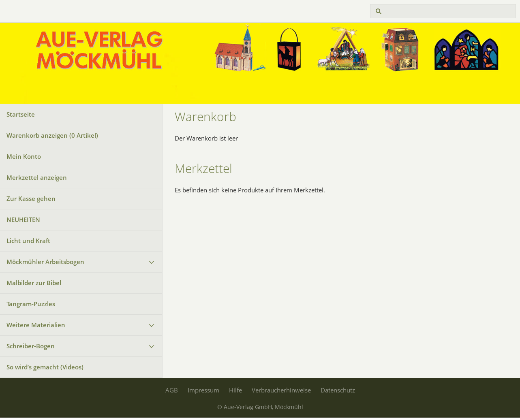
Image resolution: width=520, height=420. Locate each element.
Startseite (21, 114)
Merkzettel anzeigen (37, 177)
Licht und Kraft (28, 241)
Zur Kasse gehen (31, 198)
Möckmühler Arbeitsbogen (45, 262)
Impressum (203, 390)
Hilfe (235, 390)
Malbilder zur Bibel (34, 283)
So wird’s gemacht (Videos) (45, 367)
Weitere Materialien (36, 325)
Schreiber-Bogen (31, 346)
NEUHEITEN (23, 220)
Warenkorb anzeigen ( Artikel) (52, 135)
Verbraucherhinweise (281, 390)
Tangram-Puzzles (31, 304)
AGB (172, 390)
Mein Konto (24, 156)
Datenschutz (338, 390)
